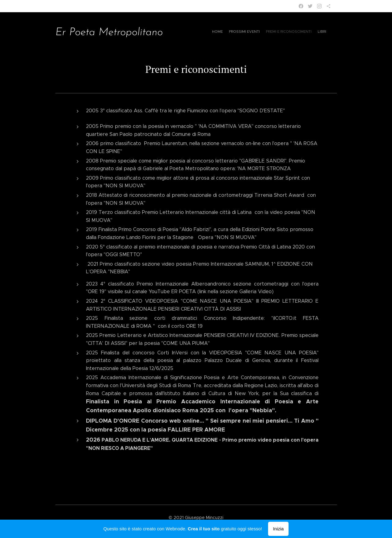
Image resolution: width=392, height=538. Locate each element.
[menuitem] (276, 32)
